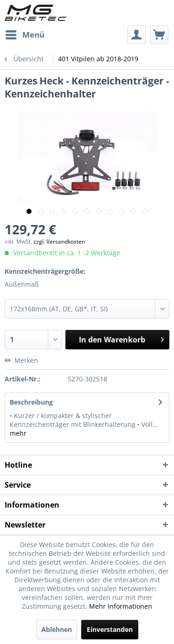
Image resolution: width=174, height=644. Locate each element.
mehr (18, 433)
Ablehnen (57, 629)
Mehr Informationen (121, 606)
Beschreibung (31, 402)
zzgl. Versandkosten (59, 241)
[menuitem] (25, 35)
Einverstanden (110, 629)
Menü (25, 34)
